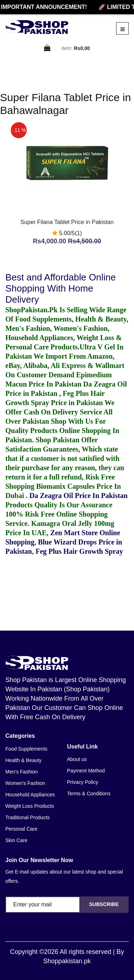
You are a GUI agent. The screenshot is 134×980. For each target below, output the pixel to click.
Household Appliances (30, 795)
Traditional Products (28, 817)
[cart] (48, 48)
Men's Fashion (22, 772)
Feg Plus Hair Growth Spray (79, 551)
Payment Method (86, 771)
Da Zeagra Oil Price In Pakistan (78, 496)
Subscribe (104, 904)
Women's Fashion (25, 783)
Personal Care (21, 829)
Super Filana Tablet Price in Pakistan (67, 222)
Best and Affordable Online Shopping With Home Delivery (61, 288)
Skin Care (16, 840)
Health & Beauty (23, 760)
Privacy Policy (83, 782)
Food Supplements (26, 749)
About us (77, 759)
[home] (37, 27)
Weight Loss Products (30, 806)
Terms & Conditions (89, 794)
